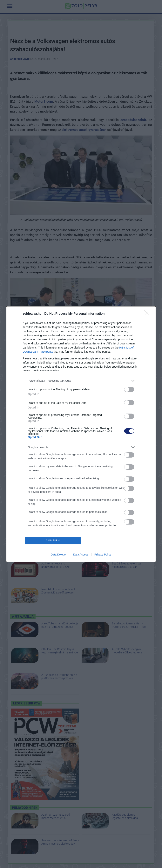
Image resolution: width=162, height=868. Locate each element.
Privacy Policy (103, 555)
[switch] (129, 389)
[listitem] (81, 381)
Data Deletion (59, 555)
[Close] (148, 314)
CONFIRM (53, 541)
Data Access (81, 555)
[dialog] (81, 434)
